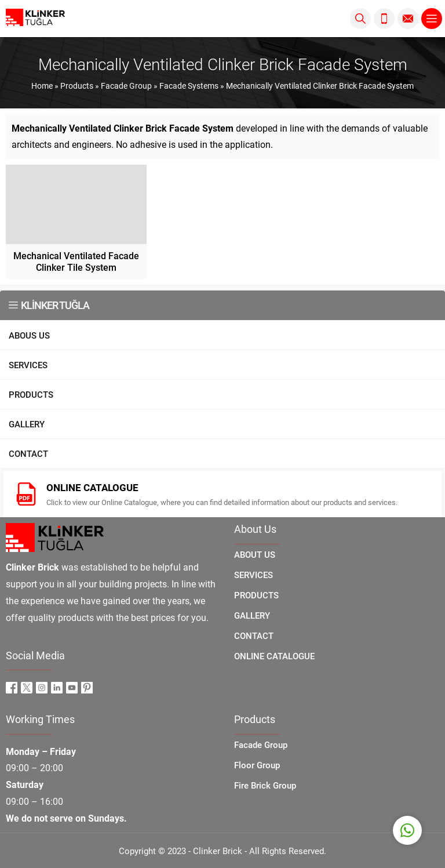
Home (42, 86)
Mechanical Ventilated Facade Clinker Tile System (76, 261)
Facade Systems (189, 86)
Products (77, 86)
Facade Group (126, 86)
